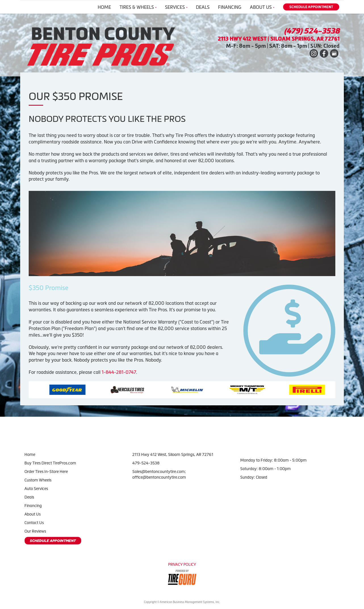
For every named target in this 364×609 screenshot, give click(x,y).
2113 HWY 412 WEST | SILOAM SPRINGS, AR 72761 (279, 39)
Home (104, 7)
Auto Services (36, 489)
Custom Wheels (38, 480)
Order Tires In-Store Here (46, 472)
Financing (230, 7)
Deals (203, 7)
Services (176, 7)
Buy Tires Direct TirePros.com (50, 463)
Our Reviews (35, 531)
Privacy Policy (182, 565)
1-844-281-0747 (119, 372)
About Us (262, 7)
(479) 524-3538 (312, 31)
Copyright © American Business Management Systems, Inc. (182, 602)
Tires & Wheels (138, 7)
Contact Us (34, 523)
